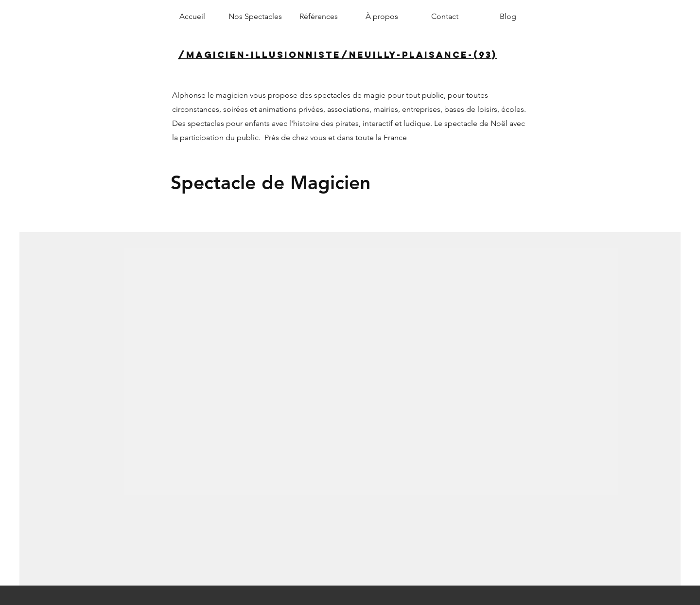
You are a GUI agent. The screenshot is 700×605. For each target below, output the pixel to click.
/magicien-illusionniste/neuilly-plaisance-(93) (337, 55)
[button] (255, 17)
